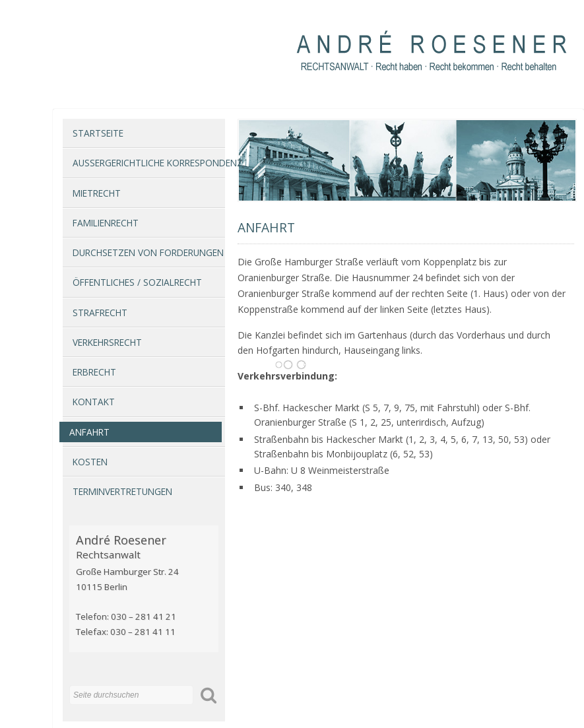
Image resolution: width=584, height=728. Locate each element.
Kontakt (94, 402)
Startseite (98, 133)
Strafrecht (100, 313)
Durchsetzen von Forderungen (148, 252)
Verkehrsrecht (107, 342)
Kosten (90, 462)
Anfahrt (89, 432)
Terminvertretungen (122, 491)
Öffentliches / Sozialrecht (137, 282)
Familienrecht (106, 223)
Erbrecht (94, 372)
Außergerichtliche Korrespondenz (149, 163)
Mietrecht (97, 193)
